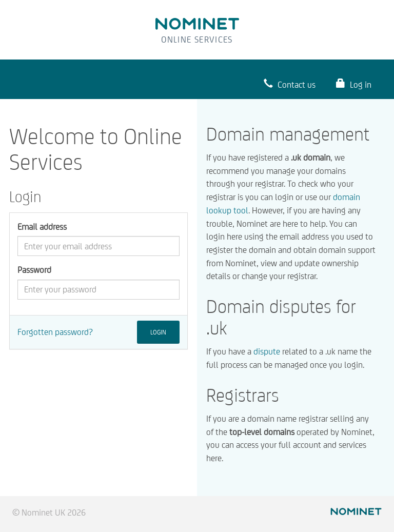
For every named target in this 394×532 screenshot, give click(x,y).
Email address (42, 227)
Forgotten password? (55, 332)
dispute (267, 351)
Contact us (290, 84)
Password (34, 270)
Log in (354, 84)
